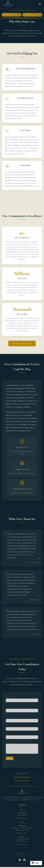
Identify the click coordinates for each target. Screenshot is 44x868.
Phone (8, 725)
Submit (10, 758)
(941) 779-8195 (22, 833)
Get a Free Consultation (22, 343)
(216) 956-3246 (22, 818)
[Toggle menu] (40, 4)
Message (9, 742)
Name (8, 697)
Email (8, 717)
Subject (9, 734)
